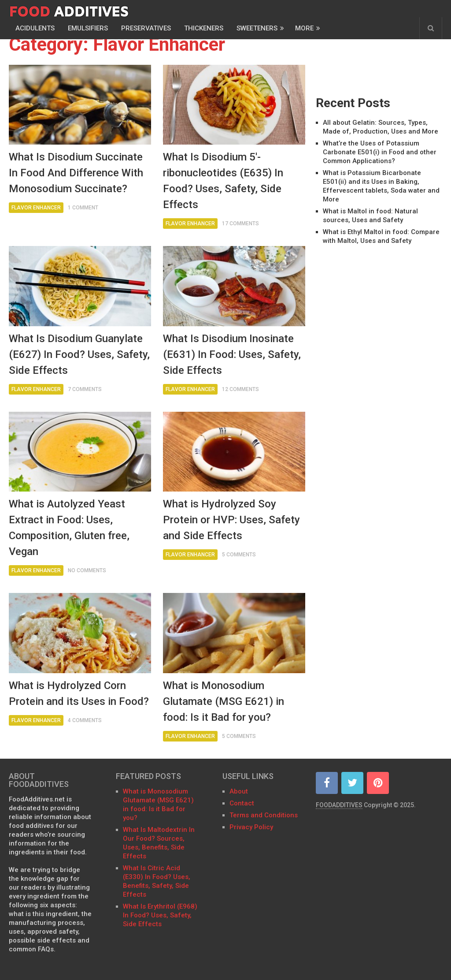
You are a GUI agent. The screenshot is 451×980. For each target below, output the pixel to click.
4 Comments (85, 720)
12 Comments (240, 389)
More (304, 28)
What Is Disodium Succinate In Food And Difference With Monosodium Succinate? (76, 173)
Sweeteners (257, 28)
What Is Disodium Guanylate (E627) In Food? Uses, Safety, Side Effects (79, 354)
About (239, 791)
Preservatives (146, 28)
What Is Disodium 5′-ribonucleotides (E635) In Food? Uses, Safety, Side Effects (223, 181)
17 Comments (240, 224)
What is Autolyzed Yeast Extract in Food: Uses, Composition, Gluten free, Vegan (69, 528)
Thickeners (204, 28)
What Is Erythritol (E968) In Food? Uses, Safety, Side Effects (160, 915)
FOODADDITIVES (339, 805)
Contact (243, 803)
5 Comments (239, 555)
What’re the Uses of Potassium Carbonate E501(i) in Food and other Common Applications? (380, 152)
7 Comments (85, 389)
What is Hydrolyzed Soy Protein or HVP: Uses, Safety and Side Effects (231, 520)
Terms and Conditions (264, 815)
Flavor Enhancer (36, 208)
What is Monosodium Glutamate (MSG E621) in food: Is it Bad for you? (224, 701)
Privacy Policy (251, 827)
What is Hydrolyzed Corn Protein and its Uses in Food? (79, 693)
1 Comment (83, 208)
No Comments (87, 570)
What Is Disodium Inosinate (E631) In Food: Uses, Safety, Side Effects (232, 354)
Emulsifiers (88, 28)
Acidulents (35, 28)
